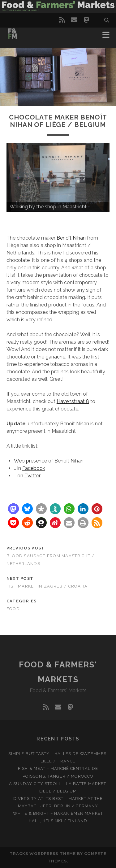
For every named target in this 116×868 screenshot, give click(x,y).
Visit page (58, 6)
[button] (13, 509)
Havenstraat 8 (73, 401)
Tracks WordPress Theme (43, 854)
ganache (55, 357)
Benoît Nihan (71, 238)
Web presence (30, 461)
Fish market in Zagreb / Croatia (47, 586)
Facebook (34, 468)
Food (13, 609)
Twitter (32, 476)
